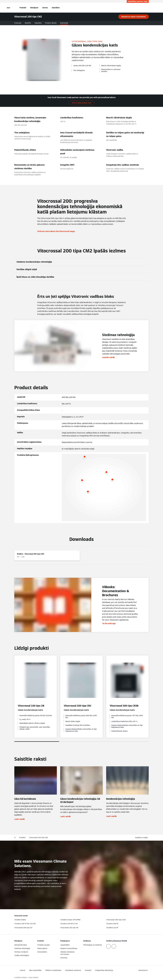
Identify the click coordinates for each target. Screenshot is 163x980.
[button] (142, 838)
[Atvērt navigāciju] (8, 8)
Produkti (23, 8)
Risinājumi (34, 8)
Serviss (45, 8)
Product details (51, 23)
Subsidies (38, 23)
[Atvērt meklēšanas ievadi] (148, 8)
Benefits (28, 23)
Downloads (64, 23)
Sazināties (56, 8)
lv (15, 837)
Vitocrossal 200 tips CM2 (39, 837)
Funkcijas (18, 23)
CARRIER (36, 978)
